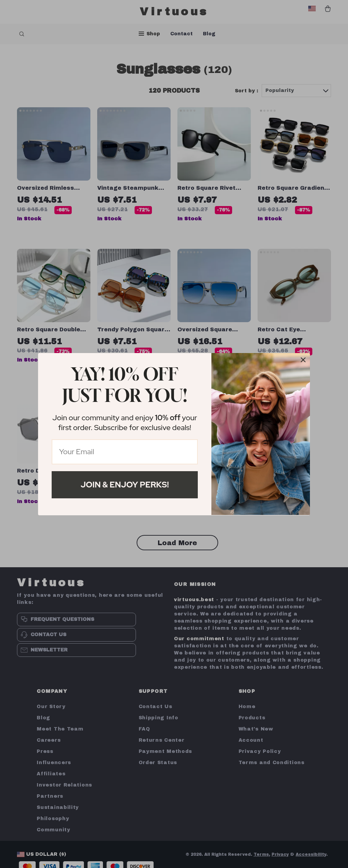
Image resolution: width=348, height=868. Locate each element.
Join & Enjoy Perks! (125, 485)
